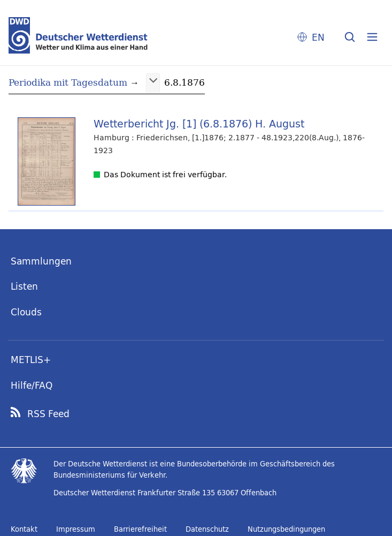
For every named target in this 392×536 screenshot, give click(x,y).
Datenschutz (207, 529)
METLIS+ (31, 360)
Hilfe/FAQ (32, 385)
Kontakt (24, 529)
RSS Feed (48, 414)
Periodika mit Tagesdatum (68, 82)
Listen (24, 286)
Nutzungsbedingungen (286, 529)
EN (318, 37)
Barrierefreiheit (140, 529)
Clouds (26, 312)
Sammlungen (41, 261)
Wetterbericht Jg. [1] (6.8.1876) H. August (199, 123)
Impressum (76, 529)
